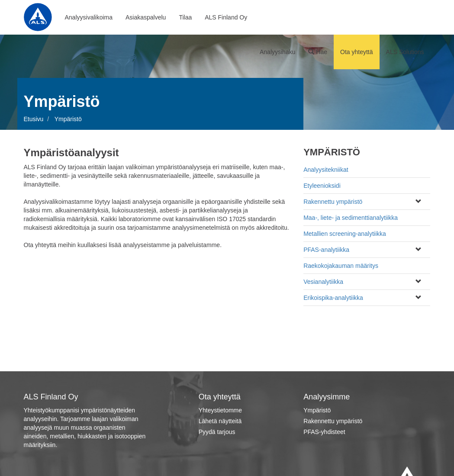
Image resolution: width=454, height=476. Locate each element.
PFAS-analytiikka (326, 250)
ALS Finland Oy (226, 17)
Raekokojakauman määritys (341, 266)
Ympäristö (317, 410)
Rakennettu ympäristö (333, 202)
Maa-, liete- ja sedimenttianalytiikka (351, 218)
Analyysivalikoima (89, 17)
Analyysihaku (278, 52)
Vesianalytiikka (323, 282)
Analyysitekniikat (326, 170)
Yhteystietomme (220, 410)
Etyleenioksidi (322, 186)
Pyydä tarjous (217, 432)
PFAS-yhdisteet (324, 432)
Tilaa (185, 17)
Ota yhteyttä (356, 52)
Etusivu (34, 119)
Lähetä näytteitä (220, 421)
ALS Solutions (405, 52)
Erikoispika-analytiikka (333, 298)
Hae (318, 52)
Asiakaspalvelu (146, 17)
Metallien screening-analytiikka (345, 234)
